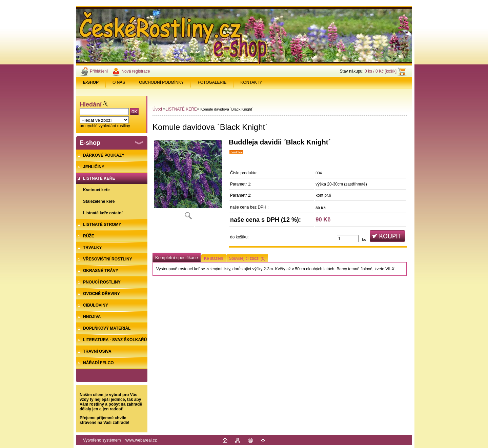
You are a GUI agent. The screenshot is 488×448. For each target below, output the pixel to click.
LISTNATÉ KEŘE (181, 109)
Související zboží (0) (247, 258)
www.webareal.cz (141, 440)
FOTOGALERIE (212, 82)
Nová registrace (136, 71)
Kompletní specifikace (177, 258)
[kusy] (348, 239)
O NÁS (119, 82)
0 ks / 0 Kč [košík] (381, 71)
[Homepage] (91, 82)
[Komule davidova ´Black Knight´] (188, 181)
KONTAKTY (251, 82)
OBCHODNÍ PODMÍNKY (161, 82)
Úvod (157, 109)
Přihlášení (99, 71)
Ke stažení (214, 258)
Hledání (91, 104)
